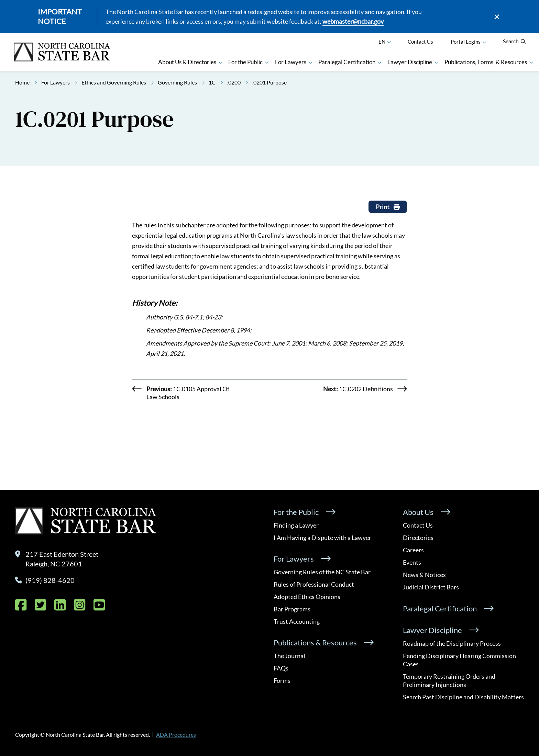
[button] (484, 42)
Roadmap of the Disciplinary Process (452, 643)
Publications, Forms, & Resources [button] (486, 62)
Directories (418, 538)
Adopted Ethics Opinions (307, 597)
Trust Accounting (297, 621)
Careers (413, 550)
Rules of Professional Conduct (314, 584)
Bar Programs (292, 609)
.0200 (234, 82)
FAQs (281, 668)
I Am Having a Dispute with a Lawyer (322, 538)
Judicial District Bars (431, 587)
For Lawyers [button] (291, 62)
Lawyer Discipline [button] (410, 62)
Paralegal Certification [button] (347, 62)
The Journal (289, 656)
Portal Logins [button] (466, 42)
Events (412, 562)
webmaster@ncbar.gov (353, 21)
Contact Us (420, 42)
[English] (389, 42)
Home (22, 82)
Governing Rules (177, 82)
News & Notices (424, 575)
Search (515, 41)
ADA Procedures (176, 735)
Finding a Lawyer (296, 525)
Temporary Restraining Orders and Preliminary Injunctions (449, 680)
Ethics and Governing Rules (114, 82)
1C (212, 82)
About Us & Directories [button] (187, 62)
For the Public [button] (245, 62)
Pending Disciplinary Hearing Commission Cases (459, 660)
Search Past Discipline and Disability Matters (463, 697)
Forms (282, 680)
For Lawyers (56, 82)
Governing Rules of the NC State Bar (322, 572)
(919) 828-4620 (50, 580)
